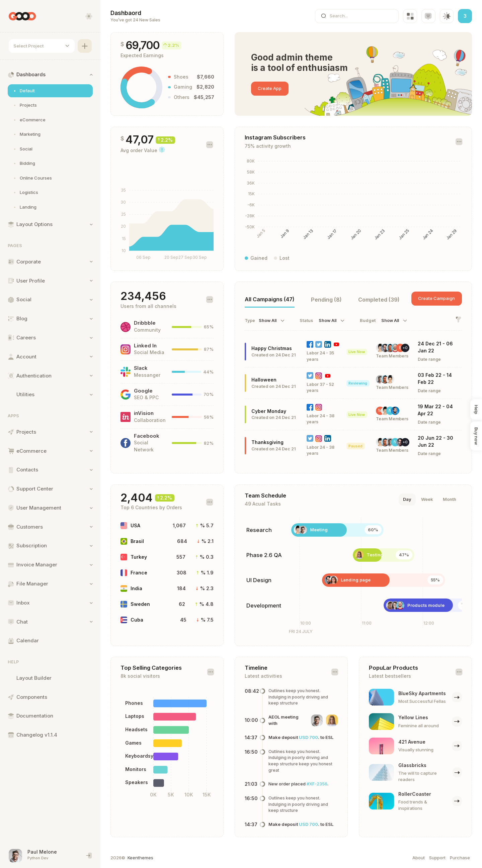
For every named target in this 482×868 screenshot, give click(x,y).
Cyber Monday (269, 411)
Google (143, 391)
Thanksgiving (267, 442)
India (136, 588)
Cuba (137, 620)
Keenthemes (140, 858)
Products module (426, 605)
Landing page (356, 580)
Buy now (476, 436)
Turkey (139, 557)
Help (476, 410)
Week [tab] (427, 499)
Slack (141, 368)
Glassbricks (412, 765)
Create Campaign (436, 298)
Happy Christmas (272, 348)
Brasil (137, 541)
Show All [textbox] (268, 321)
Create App (270, 88)
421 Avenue (412, 742)
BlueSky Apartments (422, 693)
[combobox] (42, 46)
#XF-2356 (317, 784)
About (419, 858)
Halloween (264, 380)
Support (437, 858)
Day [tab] (407, 499)
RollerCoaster (415, 794)
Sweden (140, 604)
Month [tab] (450, 499)
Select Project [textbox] (28, 46)
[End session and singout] (89, 856)
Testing (375, 555)
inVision (144, 413)
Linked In (145, 346)
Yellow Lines (413, 717)
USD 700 (308, 737)
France (139, 573)
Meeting (319, 530)
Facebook (147, 436)
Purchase (460, 858)
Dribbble (145, 323)
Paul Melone (42, 852)
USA (135, 525)
